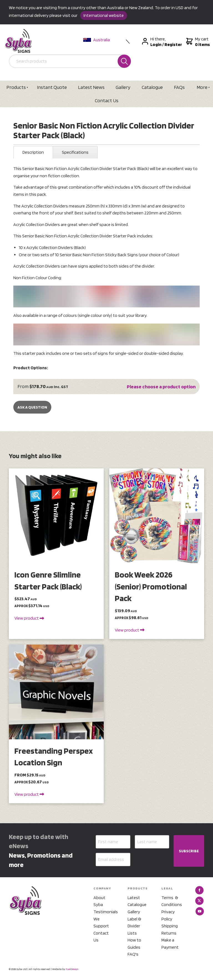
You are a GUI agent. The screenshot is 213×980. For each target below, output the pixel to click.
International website (104, 15)
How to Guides (134, 944)
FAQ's (133, 954)
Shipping (170, 926)
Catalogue (152, 87)
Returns (169, 933)
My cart (197, 42)
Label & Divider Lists (135, 926)
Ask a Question (32, 407)
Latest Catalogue (137, 901)
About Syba (99, 901)
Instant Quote (52, 87)
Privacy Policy (168, 915)
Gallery (123, 87)
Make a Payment (170, 944)
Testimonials (104, 912)
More (202, 87)
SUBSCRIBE (189, 851)
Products (16, 87)
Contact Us (107, 100)
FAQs (179, 87)
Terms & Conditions (172, 901)
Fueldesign (72, 969)
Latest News (91, 87)
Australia (97, 40)
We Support (101, 923)
